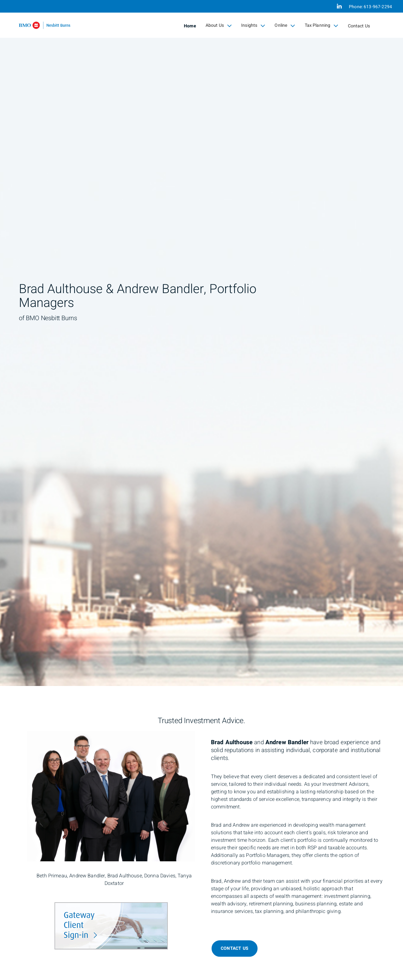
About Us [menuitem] (219, 25)
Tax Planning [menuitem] (322, 25)
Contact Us (359, 26)
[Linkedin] (339, 6)
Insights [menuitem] (253, 25)
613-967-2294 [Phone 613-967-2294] (378, 7)
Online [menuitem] (285, 25)
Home (190, 26)
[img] (201, 343)
